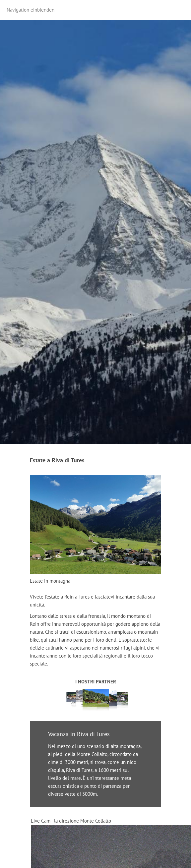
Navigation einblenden (31, 10)
